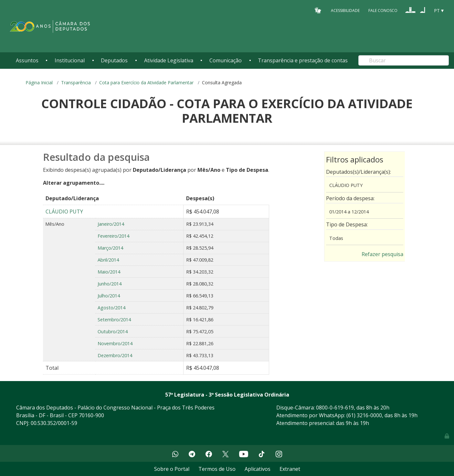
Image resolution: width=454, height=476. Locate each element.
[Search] (404, 60)
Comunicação (226, 60)
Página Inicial (39, 83)
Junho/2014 (110, 284)
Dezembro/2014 (115, 355)
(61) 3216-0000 (364, 415)
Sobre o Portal (172, 469)
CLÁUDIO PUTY (64, 212)
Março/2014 (110, 248)
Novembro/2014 (115, 343)
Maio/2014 (109, 272)
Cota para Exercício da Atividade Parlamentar (146, 83)
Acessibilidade (345, 10)
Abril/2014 (108, 260)
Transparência (76, 83)
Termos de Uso (217, 469)
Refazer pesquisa (382, 254)
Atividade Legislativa (169, 60)
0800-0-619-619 (335, 408)
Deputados (114, 60)
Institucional (70, 60)
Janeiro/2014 (111, 224)
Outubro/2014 (113, 331)
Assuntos (27, 60)
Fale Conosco (383, 10)
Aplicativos (258, 469)
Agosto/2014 (111, 308)
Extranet (290, 469)
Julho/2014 (109, 296)
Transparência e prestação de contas (303, 60)
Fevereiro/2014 (113, 236)
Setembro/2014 (114, 320)
